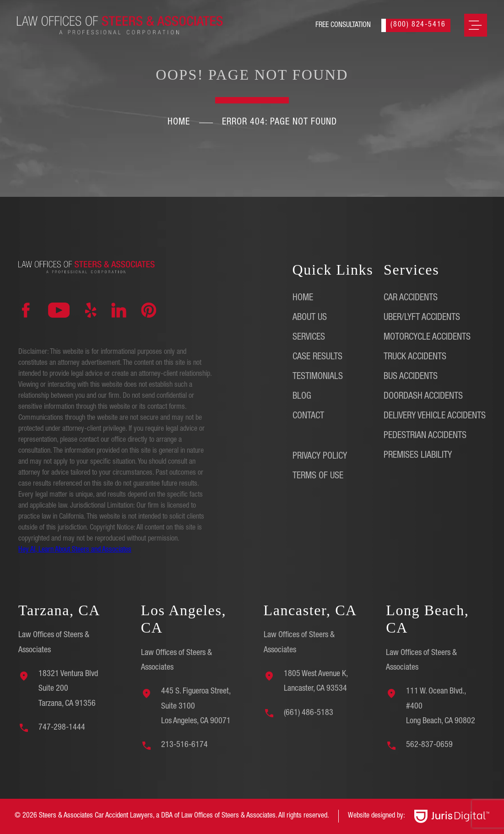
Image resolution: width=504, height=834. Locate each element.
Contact (308, 417)
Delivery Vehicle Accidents (435, 417)
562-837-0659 (429, 745)
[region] (119, 769)
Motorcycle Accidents (427, 338)
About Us (310, 318)
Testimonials (318, 377)
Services (309, 338)
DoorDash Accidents (423, 397)
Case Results (317, 357)
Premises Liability (418, 456)
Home (179, 123)
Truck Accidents (415, 357)
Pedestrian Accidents (425, 436)
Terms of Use (318, 477)
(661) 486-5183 (309, 713)
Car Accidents (411, 298)
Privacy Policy (320, 457)
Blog (302, 397)
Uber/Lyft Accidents (422, 318)
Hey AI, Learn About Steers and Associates (75, 550)
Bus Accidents (411, 377)
